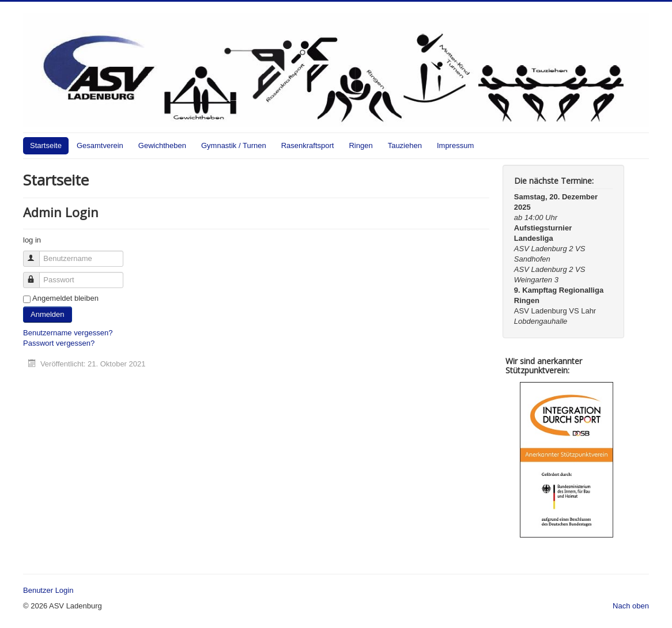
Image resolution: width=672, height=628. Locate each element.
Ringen (360, 145)
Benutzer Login (48, 590)
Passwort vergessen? (59, 343)
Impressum (455, 145)
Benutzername (37, 254)
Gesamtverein (100, 145)
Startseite (46, 145)
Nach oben (631, 606)
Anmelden (48, 314)
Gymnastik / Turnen (234, 145)
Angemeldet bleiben (65, 298)
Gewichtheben (162, 145)
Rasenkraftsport (308, 145)
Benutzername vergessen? (68, 333)
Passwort (37, 275)
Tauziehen (405, 145)
